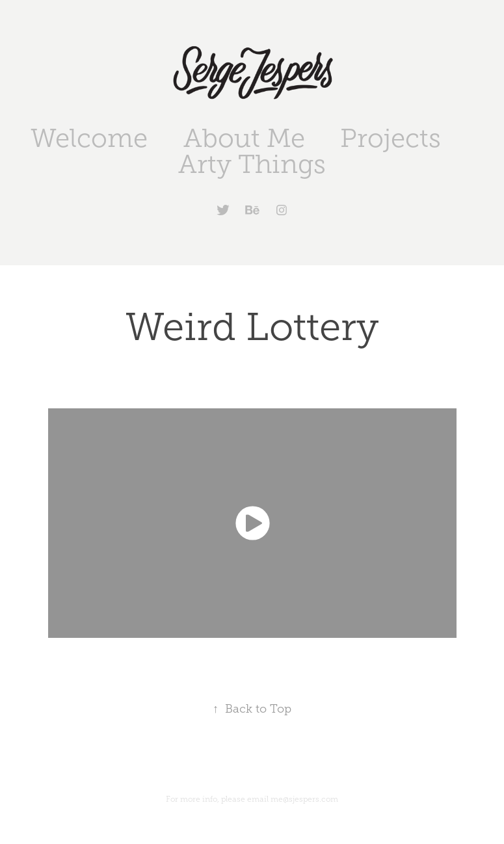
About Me (244, 138)
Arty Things (252, 164)
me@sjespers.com (304, 799)
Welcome (89, 138)
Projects (391, 138)
